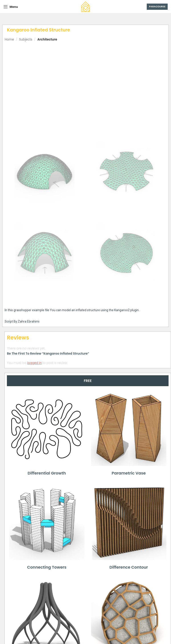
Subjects (26, 39)
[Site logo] (85, 6)
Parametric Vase (129, 473)
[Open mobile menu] (11, 7)
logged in (34, 363)
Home (9, 39)
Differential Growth (47, 473)
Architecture (47, 39)
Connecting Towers (47, 567)
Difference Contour (129, 567)
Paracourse (157, 6)
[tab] (88, 381)
